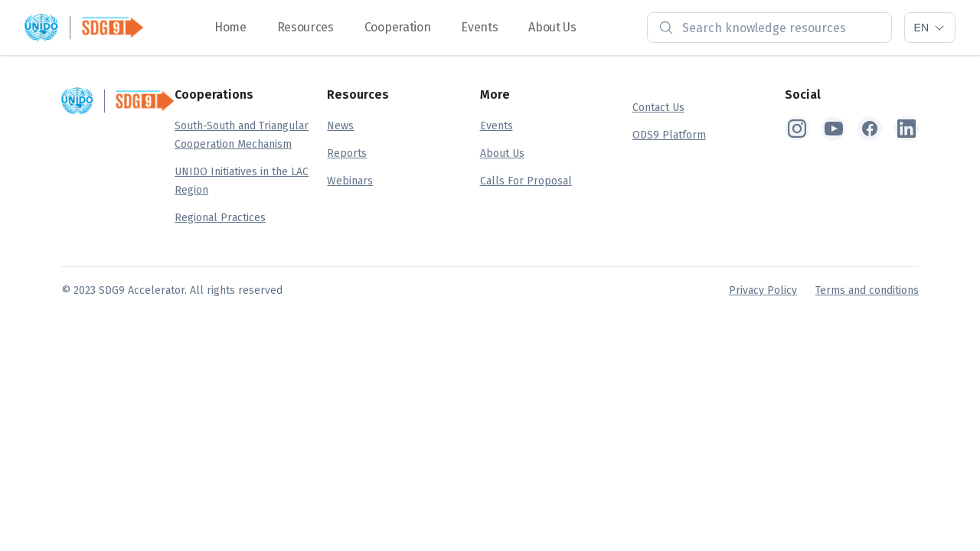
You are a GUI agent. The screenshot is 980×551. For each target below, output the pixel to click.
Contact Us (658, 108)
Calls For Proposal (526, 181)
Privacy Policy (763, 290)
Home (230, 27)
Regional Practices (220, 218)
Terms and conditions (867, 290)
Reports (347, 153)
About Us (552, 27)
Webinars (350, 181)
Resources (305, 27)
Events (479, 27)
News (340, 126)
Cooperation (397, 27)
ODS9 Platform (669, 135)
